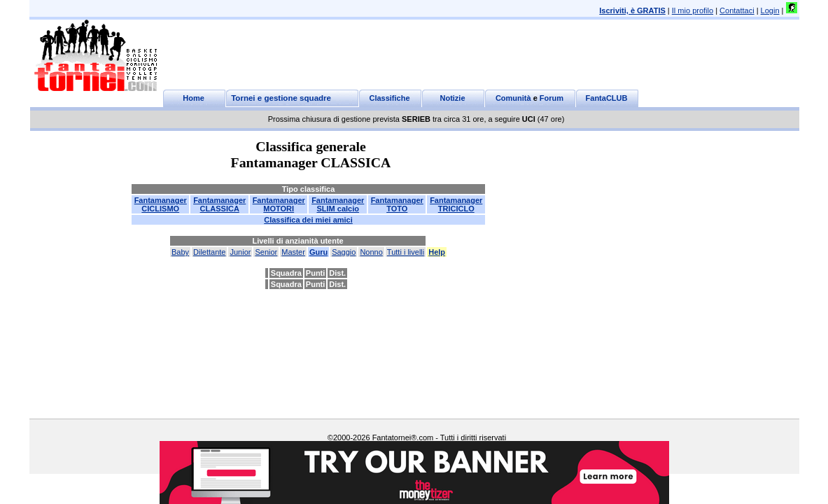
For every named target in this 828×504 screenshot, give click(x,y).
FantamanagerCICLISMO (161, 204)
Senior (266, 252)
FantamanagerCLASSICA (219, 204)
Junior (240, 252)
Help (437, 252)
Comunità (513, 98)
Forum (552, 98)
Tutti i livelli (406, 252)
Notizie (452, 98)
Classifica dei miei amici (308, 220)
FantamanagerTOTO (397, 204)
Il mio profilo (693, 10)
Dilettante (209, 252)
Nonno (371, 252)
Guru (318, 252)
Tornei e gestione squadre (281, 98)
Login (770, 10)
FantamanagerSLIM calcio (338, 204)
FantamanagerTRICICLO (456, 204)
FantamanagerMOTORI (279, 204)
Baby (180, 252)
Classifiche (389, 98)
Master (293, 252)
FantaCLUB (607, 98)
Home (194, 98)
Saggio (344, 252)
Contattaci (737, 10)
